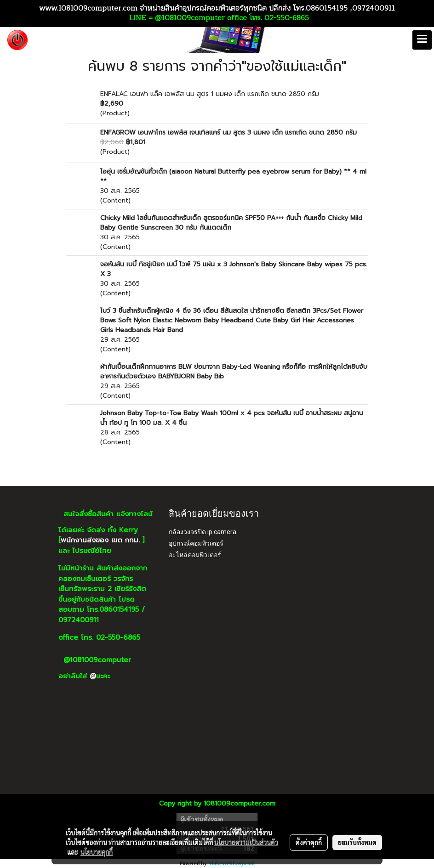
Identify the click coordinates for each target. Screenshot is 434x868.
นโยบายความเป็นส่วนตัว (246, 842)
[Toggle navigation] (422, 40)
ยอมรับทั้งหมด (357, 842)
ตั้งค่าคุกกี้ (309, 842)
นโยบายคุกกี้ (97, 852)
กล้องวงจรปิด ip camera (203, 532)
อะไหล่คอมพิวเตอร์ (195, 555)
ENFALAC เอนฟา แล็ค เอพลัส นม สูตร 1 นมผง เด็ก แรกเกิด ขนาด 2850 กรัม (210, 94)
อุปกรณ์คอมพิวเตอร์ (196, 543)
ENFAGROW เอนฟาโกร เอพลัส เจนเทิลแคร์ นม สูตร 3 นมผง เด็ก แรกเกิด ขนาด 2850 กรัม (228, 132)
